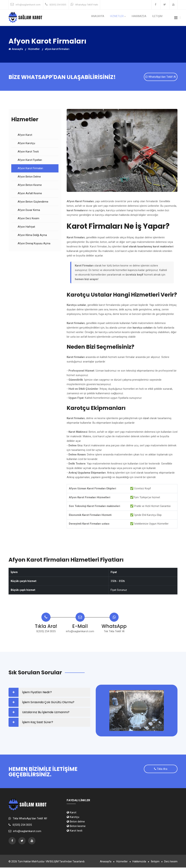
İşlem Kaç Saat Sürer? (38, 723)
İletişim (154, 862)
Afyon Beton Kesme (30, 186)
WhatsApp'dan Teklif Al (161, 78)
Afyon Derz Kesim (28, 219)
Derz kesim (171, 862)
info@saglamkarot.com (28, 5)
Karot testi (74, 831)
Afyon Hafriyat (26, 227)
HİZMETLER (126, 18)
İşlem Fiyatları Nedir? (37, 693)
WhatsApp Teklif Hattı (87, 5)
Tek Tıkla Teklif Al (114, 632)
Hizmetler (34, 49)
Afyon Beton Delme (29, 177)
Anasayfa (108, 18)
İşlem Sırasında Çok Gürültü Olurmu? (48, 703)
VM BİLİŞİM (52, 862)
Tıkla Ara (161, 770)
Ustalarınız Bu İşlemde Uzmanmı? (46, 713)
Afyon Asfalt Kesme (30, 194)
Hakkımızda (144, 18)
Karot (71, 813)
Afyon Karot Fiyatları (30, 160)
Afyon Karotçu (26, 144)
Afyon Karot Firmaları (30, 169)
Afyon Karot (25, 135)
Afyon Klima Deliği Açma (32, 236)
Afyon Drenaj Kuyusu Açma (34, 244)
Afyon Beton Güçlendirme (33, 202)
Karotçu (73, 818)
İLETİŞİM (159, 18)
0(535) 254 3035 (58, 5)
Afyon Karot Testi (28, 152)
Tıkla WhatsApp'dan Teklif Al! (30, 819)
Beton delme (76, 822)
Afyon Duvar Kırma (29, 211)
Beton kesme (76, 827)
